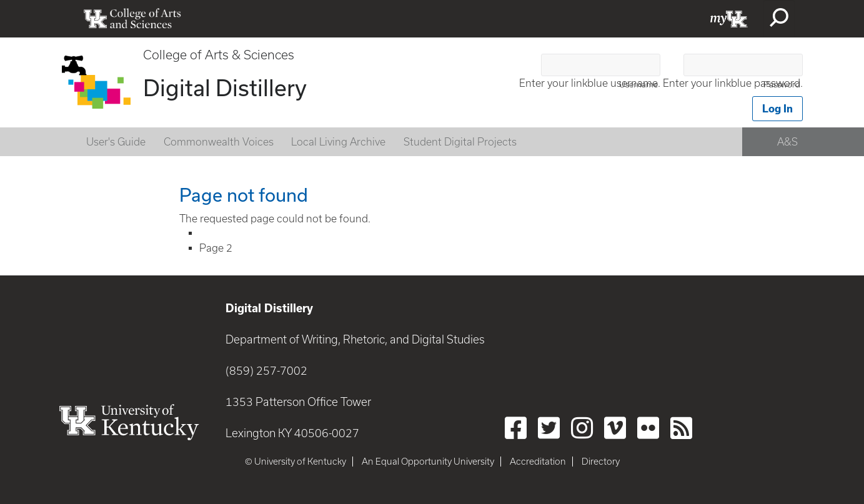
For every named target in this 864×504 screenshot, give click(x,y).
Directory (601, 462)
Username (638, 85)
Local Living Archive (338, 142)
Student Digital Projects (460, 142)
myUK (729, 19)
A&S (787, 142)
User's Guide (116, 142)
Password (782, 85)
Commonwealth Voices (219, 142)
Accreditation (538, 462)
